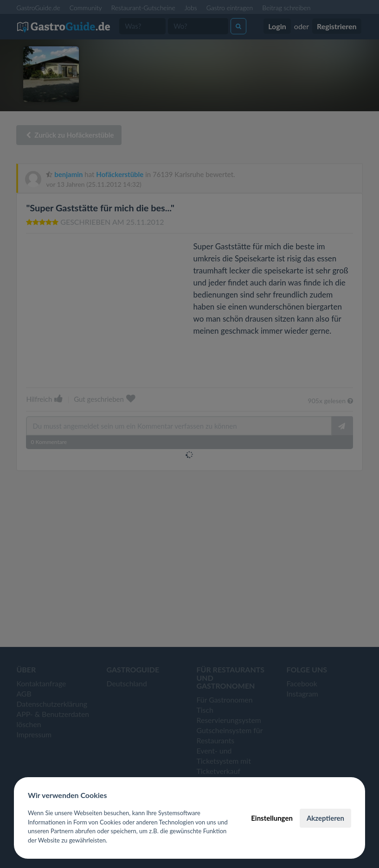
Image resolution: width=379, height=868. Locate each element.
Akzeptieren (325, 818)
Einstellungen (272, 818)
